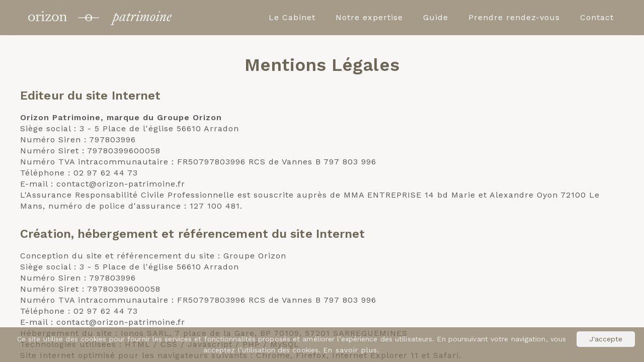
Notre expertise (369, 17)
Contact (597, 17)
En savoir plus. (351, 350)
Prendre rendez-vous (514, 17)
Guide (436, 17)
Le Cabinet (292, 17)
